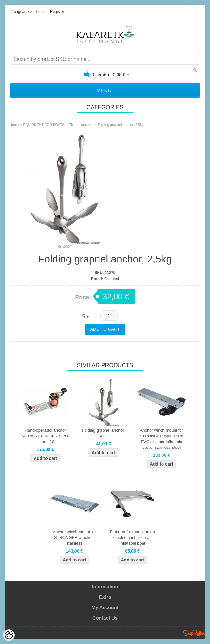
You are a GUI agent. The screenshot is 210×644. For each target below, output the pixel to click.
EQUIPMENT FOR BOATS (44, 125)
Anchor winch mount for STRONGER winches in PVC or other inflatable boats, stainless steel (162, 439)
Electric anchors (81, 125)
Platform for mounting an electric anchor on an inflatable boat (132, 538)
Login (41, 12)
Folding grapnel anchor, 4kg (104, 433)
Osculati (112, 279)
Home (14, 125)
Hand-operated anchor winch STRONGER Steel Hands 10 (45, 436)
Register (57, 12)
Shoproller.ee (194, 633)
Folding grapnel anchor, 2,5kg (121, 125)
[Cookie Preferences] (9, 635)
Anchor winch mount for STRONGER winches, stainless (75, 538)
